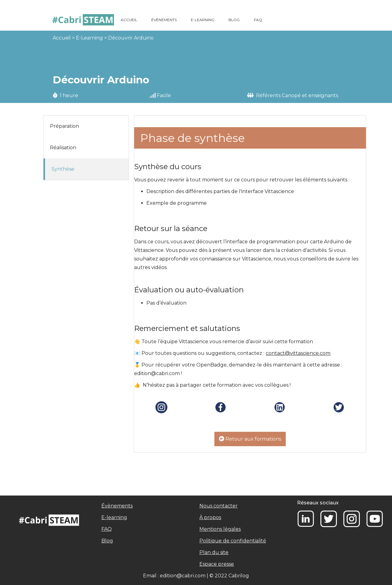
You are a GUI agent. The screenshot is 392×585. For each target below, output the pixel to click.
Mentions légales (220, 529)
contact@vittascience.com (298, 353)
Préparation (64, 126)
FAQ (258, 20)
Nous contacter (219, 506)
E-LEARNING (203, 20)
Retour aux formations (250, 439)
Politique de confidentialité (233, 541)
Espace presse (217, 564)
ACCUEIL (129, 20)
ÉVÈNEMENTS (164, 20)
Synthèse (63, 169)
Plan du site (214, 552)
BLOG (234, 20)
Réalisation (63, 148)
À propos (210, 517)
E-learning (114, 517)
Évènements (117, 506)
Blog (107, 541)
